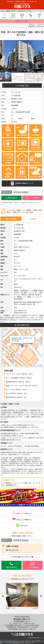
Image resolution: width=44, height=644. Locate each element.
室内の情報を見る (22, 325)
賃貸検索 (8, 11)
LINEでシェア (13, 16)
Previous (3, 596)
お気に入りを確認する (22, 519)
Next (41, 596)
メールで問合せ (33, 198)
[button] (22, 346)
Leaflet (33, 366)
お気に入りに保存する (22, 513)
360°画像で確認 (22, 85)
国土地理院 (39, 366)
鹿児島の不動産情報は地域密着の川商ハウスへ (8, 640)
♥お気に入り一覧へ (22, 21)
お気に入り (4, 16)
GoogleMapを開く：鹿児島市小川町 (22, 338)
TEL (31, 16)
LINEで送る (22, 525)
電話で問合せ (11, 198)
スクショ (40, 16)
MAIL (22, 16)
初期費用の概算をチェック (22, 183)
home (3, 11)
